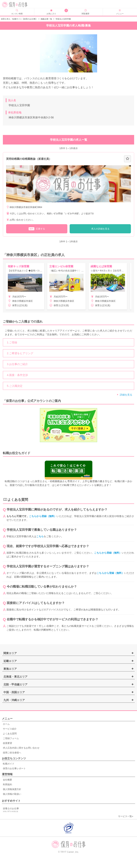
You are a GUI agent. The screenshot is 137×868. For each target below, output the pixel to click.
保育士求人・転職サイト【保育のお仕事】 (19, 19)
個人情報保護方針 (12, 789)
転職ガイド (9, 764)
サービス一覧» (126, 816)
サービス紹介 (10, 729)
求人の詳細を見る (100, 229)
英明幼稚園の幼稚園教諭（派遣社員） (29, 159)
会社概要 (7, 780)
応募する (37, 229)
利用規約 (7, 784)
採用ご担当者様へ (12, 753)
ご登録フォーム (11, 738)
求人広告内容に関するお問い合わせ (21, 748)
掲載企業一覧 (46, 19)
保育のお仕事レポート (14, 768)
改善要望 (7, 743)
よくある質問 (10, 734)
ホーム (6, 724)
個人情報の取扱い (12, 794)
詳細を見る (126, 395)
